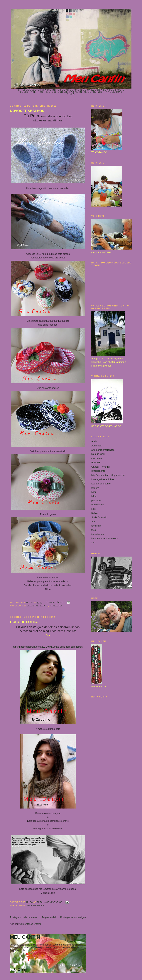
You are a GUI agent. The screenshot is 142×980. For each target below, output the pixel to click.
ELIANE (96, 462)
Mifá (94, 492)
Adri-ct (95, 441)
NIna (94, 496)
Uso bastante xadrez (48, 388)
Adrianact (96, 446)
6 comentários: (54, 902)
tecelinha (96, 526)
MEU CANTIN (25, 937)
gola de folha (35, 906)
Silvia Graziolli (99, 517)
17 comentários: (55, 602)
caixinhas (33, 606)
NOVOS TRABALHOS (27, 111)
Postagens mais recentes (23, 917)
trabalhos (56, 606)
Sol (93, 521)
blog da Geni (98, 454)
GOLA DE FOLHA (24, 622)
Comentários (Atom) (30, 924)
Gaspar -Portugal (100, 467)
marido (95, 488)
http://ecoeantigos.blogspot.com (108, 475)
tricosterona (98, 534)
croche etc (97, 458)
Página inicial (49, 917)
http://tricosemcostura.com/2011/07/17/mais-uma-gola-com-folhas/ (48, 647)
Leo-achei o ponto (101, 484)
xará (94, 543)
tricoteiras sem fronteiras (104, 538)
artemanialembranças (103, 450)
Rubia (94, 513)
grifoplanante (98, 471)
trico (94, 530)
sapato (44, 606)
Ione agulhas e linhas (103, 479)
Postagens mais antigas (73, 917)
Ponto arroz (98, 505)
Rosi (94, 509)
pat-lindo (96, 500)
